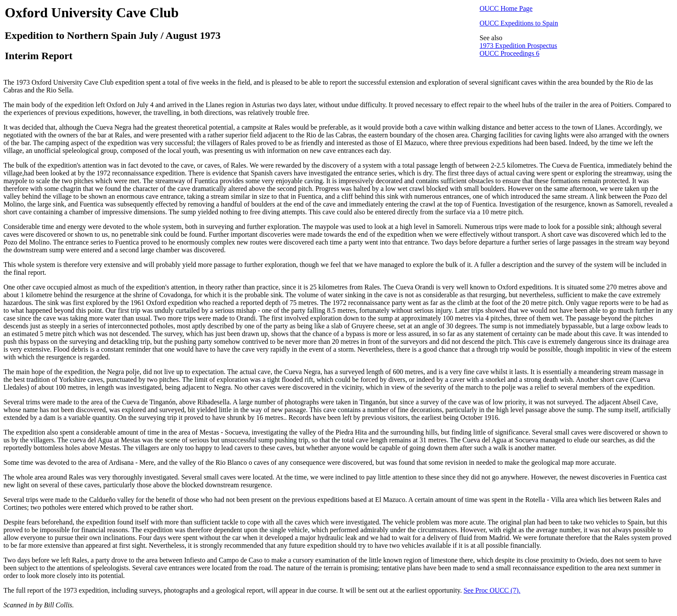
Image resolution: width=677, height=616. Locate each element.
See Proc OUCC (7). (492, 590)
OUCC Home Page (506, 8)
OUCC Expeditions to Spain (519, 23)
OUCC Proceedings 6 (510, 53)
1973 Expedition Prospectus (518, 46)
